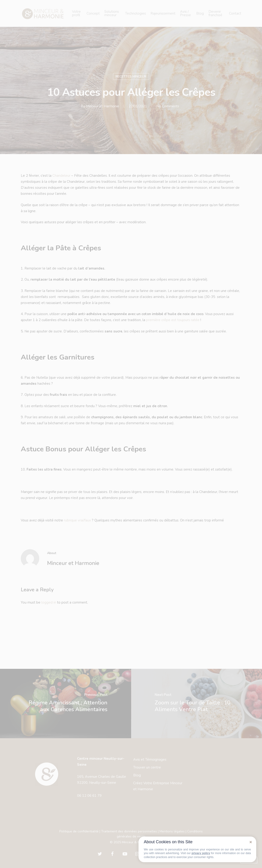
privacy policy (201, 853)
